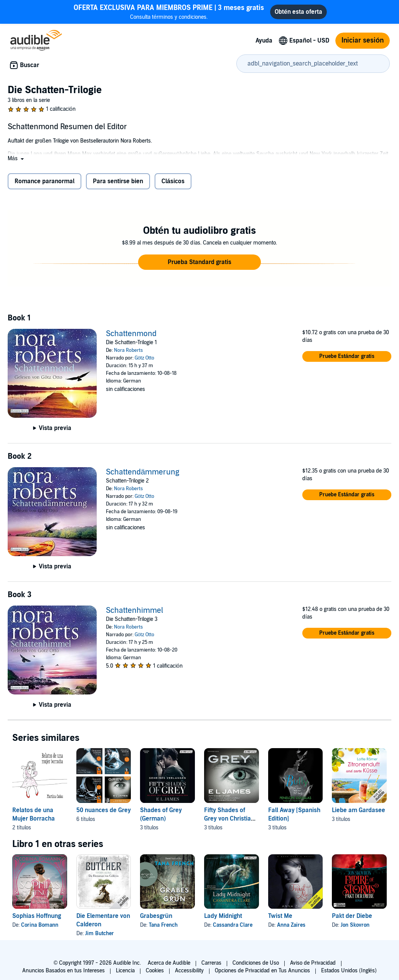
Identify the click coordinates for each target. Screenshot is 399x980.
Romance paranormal (45, 181)
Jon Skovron (355, 925)
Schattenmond (131, 334)
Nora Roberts (128, 350)
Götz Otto (144, 358)
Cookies (155, 971)
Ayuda (264, 41)
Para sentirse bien (118, 181)
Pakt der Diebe (352, 916)
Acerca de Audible (169, 963)
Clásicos (173, 181)
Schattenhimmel (134, 611)
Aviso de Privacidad (313, 963)
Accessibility (189, 971)
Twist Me (280, 916)
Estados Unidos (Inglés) (349, 971)
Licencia (125, 971)
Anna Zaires (291, 925)
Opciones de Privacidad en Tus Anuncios (262, 971)
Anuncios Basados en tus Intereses (63, 971)
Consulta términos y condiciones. (169, 12)
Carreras (211, 963)
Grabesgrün (156, 916)
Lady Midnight (223, 916)
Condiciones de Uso (256, 963)
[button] (16, 158)
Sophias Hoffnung (37, 916)
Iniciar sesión (363, 40)
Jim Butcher (100, 933)
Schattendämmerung (143, 472)
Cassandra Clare (233, 925)
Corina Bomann (40, 925)
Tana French (163, 925)
